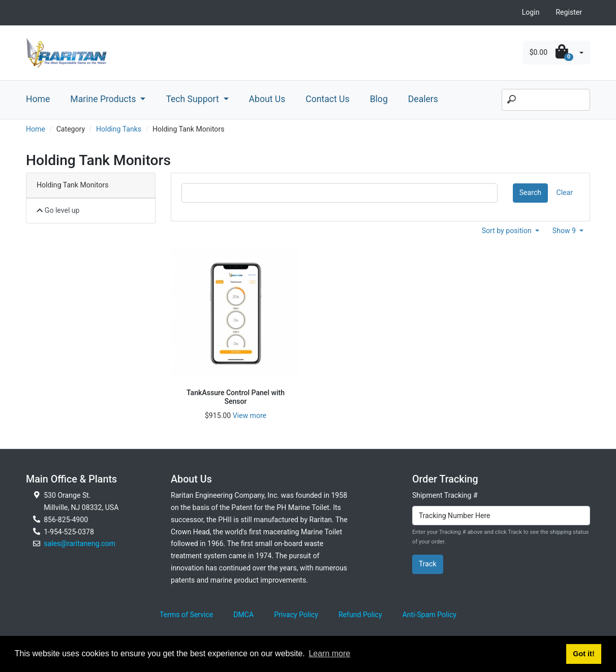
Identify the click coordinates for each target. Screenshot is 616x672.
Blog (379, 99)
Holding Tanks (119, 129)
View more (250, 415)
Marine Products (104, 99)
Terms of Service (186, 615)
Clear (565, 193)
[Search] (546, 100)
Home (38, 99)
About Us (267, 99)
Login (531, 12)
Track (428, 564)
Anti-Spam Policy (429, 615)
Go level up (58, 210)
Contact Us (327, 99)
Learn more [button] (329, 653)
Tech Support (193, 99)
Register (569, 12)
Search (530, 193)
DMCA (243, 615)
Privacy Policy (296, 615)
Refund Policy (360, 615)
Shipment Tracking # (445, 495)
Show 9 (565, 231)
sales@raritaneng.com (80, 543)
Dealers (423, 99)
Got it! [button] (583, 654)
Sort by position (508, 231)
